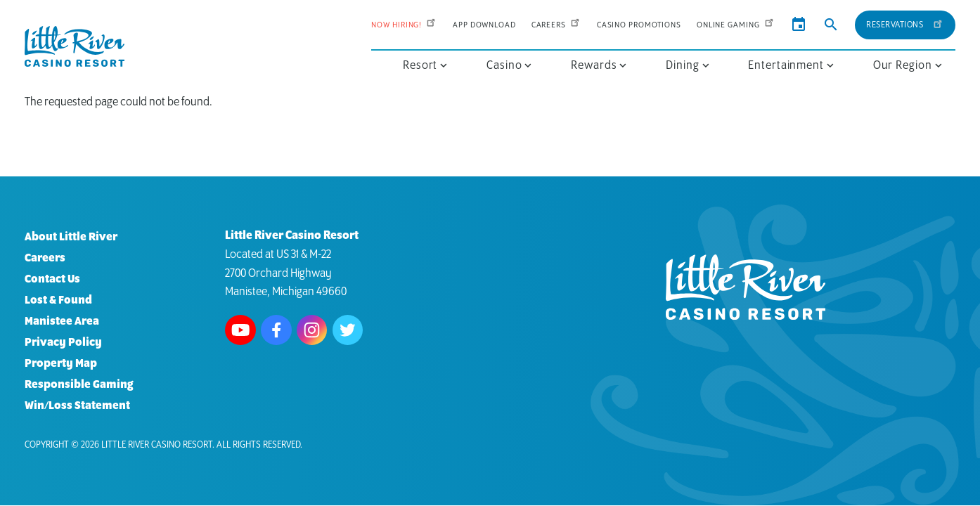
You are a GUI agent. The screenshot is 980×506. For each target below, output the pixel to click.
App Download (484, 25)
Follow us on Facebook (276, 330)
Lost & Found (58, 300)
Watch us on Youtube (240, 330)
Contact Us (52, 279)
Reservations (905, 23)
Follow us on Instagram (312, 330)
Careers (556, 25)
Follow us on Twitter (348, 330)
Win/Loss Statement (77, 406)
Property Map (61, 364)
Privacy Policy (63, 343)
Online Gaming (736, 25)
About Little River (71, 237)
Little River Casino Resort (157, 445)
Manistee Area (62, 322)
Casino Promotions (639, 25)
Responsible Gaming (79, 385)
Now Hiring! (404, 25)
